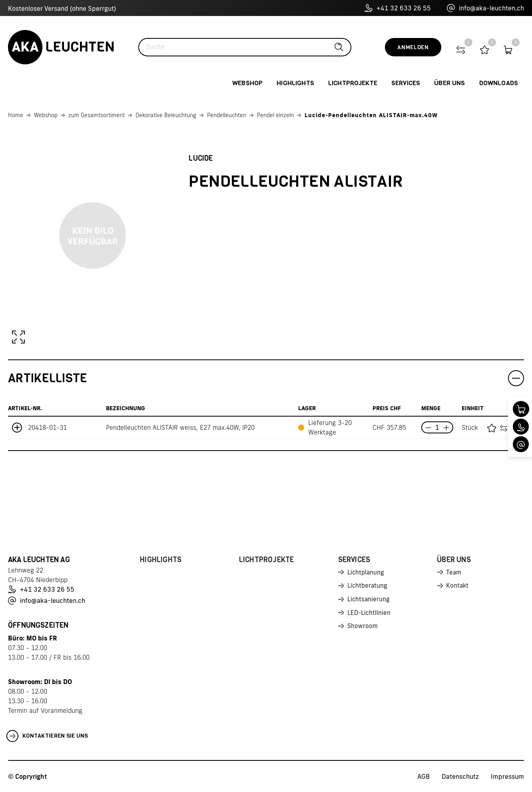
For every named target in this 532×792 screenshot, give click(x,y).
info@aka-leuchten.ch (485, 8)
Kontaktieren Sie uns (47, 736)
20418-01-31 (47, 427)
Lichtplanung (366, 573)
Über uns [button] (449, 83)
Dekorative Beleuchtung (166, 115)
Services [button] (406, 83)
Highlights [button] (295, 83)
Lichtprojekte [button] (353, 83)
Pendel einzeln (275, 115)
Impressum (507, 776)
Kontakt (458, 587)
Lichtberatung (368, 587)
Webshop (46, 115)
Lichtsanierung (369, 600)
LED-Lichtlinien (370, 614)
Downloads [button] (499, 83)
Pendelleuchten (227, 115)
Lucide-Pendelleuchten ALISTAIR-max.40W (371, 115)
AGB (423, 776)
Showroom (363, 628)
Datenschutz (460, 776)
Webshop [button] (247, 83)
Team (454, 573)
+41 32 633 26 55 (398, 8)
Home (16, 115)
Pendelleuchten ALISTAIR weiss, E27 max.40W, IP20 (180, 427)
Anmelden (413, 47)
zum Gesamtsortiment (97, 115)
